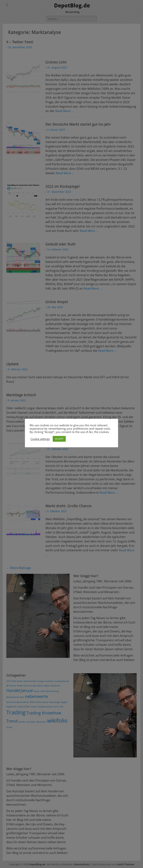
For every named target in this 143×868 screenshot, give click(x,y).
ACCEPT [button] (59, 439)
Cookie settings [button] (40, 439)
